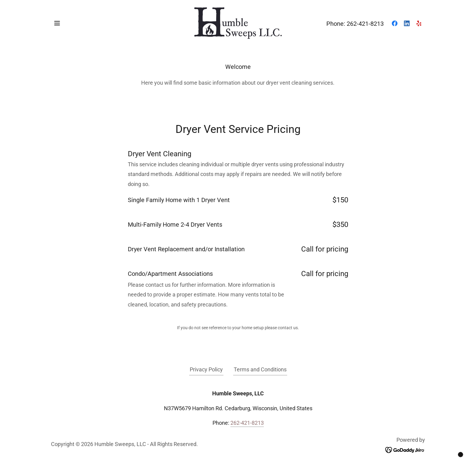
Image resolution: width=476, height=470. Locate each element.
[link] (238, 23)
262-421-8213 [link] (365, 24)
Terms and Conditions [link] (260, 369)
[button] (57, 23)
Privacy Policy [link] (206, 369)
